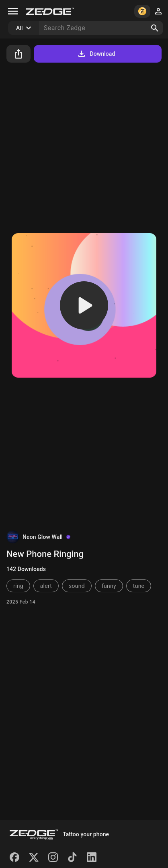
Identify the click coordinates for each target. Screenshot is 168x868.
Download (96, 54)
